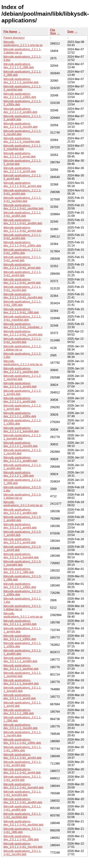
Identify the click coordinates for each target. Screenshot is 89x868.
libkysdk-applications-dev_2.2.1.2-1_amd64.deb (20, 459)
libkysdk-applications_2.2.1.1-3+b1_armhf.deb (22, 274)
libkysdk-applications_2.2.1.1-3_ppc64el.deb (22, 88)
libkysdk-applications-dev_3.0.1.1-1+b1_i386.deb (21, 838)
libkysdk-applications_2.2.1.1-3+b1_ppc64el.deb (22, 199)
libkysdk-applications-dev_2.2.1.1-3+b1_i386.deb (21, 311)
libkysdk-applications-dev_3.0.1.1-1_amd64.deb (20, 660)
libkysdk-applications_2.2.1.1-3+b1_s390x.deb (22, 251)
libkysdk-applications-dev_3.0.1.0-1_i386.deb (19, 571)
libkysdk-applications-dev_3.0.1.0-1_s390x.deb (20, 585)
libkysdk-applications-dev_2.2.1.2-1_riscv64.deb (21, 444)
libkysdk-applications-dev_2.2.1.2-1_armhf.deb (20, 400)
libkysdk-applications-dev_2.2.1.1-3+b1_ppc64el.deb (23, 207)
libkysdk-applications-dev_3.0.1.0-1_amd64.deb (20, 511)
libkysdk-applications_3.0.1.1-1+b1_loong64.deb (22, 793)
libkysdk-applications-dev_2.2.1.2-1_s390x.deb (20, 415)
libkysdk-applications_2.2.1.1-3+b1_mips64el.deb (22, 318)
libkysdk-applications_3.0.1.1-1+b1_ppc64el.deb (22, 815)
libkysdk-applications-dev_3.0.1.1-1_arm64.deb (20, 622)
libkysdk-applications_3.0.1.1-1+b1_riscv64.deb (22, 853)
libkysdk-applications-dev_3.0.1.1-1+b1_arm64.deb (22, 756)
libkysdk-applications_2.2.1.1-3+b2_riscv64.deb (22, 340)
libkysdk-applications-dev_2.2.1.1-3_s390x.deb (20, 95)
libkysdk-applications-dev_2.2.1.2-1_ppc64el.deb (21, 370)
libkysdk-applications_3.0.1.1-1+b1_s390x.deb (22, 749)
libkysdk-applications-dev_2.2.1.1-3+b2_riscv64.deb (23, 333)
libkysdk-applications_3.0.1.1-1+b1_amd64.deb (22, 808)
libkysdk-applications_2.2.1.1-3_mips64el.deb (22, 147)
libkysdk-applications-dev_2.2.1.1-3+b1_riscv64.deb (23, 296)
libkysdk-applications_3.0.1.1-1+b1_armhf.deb (22, 778)
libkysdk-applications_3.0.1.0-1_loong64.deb (22, 563)
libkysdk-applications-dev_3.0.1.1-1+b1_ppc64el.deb (23, 823)
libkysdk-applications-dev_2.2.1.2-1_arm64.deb (20, 385)
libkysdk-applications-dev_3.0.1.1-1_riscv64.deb (21, 726)
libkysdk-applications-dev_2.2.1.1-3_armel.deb (20, 155)
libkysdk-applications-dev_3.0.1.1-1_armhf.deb (20, 697)
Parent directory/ (14, 38)
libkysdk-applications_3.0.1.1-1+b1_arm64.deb (22, 764)
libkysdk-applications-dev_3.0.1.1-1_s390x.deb (20, 637)
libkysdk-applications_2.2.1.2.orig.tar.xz (23, 363)
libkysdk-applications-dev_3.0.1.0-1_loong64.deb (21, 556)
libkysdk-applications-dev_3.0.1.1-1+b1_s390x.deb (22, 741)
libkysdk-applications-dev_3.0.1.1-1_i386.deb (19, 712)
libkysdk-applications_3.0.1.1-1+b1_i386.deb (22, 830)
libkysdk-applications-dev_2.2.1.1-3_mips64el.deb (22, 140)
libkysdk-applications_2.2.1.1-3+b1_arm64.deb (22, 192)
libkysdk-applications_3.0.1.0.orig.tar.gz (23, 504)
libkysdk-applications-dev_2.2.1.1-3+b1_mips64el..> (23, 326)
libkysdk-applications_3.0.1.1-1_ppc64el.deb (22, 675)
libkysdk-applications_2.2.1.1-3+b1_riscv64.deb (22, 288)
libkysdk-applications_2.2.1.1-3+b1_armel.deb (22, 259)
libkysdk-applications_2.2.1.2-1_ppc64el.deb (22, 377)
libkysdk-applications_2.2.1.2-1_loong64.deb (22, 437)
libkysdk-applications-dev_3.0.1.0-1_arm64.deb (20, 526)
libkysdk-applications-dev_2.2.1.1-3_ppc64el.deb (21, 81)
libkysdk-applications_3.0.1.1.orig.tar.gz (23, 615)
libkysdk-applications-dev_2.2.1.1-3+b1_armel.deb (22, 266)
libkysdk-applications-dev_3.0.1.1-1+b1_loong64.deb (24, 786)
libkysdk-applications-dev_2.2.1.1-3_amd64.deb (20, 110)
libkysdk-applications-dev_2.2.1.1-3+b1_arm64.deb (22, 184)
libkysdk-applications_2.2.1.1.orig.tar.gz (23, 44)
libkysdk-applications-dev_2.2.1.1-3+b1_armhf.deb (22, 281)
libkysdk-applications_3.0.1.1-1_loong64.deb (22, 689)
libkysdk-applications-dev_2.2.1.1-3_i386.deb (19, 66)
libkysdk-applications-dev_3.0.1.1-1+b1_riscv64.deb (23, 845)
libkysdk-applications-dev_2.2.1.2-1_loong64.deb (21, 430)
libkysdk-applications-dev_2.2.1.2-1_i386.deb (19, 474)
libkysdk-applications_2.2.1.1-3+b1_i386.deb (22, 303)
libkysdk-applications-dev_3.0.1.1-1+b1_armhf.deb (22, 771)
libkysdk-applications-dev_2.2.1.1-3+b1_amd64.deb (23, 222)
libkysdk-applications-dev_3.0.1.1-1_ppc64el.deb (21, 667)
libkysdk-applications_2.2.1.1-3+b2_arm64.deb (22, 237)
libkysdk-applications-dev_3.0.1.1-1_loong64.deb (21, 682)
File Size (53, 32)
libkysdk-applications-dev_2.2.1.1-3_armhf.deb (20, 170)
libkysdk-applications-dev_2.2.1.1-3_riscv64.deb (21, 125)
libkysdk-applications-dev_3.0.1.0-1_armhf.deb (20, 541)
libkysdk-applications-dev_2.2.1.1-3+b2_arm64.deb (22, 229)
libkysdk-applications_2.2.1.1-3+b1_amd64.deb (22, 214)
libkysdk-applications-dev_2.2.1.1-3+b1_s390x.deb (22, 244)
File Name (10, 32)
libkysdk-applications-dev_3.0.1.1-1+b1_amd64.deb (23, 801)
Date (70, 32)
